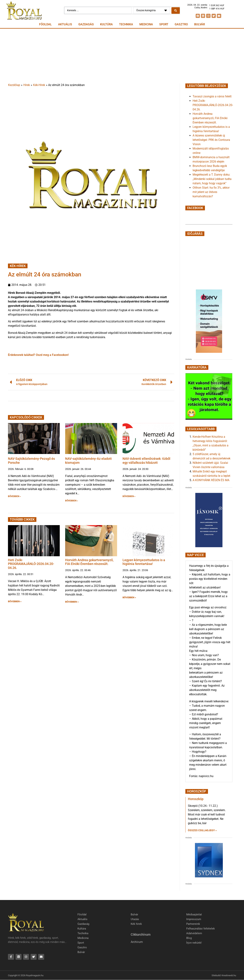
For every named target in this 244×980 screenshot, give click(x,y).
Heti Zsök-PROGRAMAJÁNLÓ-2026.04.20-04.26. (31, 564)
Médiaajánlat (194, 914)
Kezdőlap (14, 85)
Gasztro (181, 24)
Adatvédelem (194, 933)
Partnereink (193, 924)
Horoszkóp (196, 799)
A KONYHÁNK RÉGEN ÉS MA (211, 480)
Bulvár (200, 24)
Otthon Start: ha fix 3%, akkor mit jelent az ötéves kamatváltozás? (211, 192)
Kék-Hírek (39, 85)
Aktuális (65, 24)
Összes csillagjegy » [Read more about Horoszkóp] (202, 830)
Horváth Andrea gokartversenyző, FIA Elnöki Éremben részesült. (89, 562)
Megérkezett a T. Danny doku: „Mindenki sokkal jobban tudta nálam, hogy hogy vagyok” (212, 179)
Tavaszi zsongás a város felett (212, 96)
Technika (126, 24)
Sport (164, 24)
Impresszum (194, 919)
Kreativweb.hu (229, 975)
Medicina (146, 24)
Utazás (135, 919)
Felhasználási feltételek (201, 929)
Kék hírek (136, 924)
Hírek (27, 85)
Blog (189, 938)
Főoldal (45, 24)
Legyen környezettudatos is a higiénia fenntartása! (144, 562)
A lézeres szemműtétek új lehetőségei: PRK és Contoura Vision (211, 140)
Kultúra (106, 24)
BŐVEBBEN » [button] (14, 496)
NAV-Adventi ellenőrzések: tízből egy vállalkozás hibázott (146, 461)
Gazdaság (86, 24)
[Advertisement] (122, 56)
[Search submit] (176, 10)
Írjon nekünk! (194, 943)
